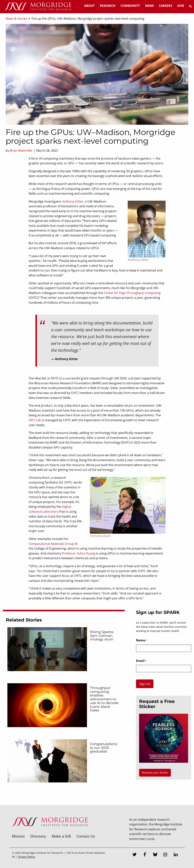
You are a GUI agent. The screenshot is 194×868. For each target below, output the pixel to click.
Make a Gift (61, 836)
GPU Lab (35, 420)
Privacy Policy (27, 857)
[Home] (38, 7)
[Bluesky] (155, 855)
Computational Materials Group (51, 544)
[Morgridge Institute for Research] (50, 831)
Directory (38, 836)
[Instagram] (165, 855)
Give (181, 6)
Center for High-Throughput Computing (132, 293)
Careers (166, 6)
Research (108, 6)
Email (141, 661)
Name (142, 640)
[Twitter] (135, 855)
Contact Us (86, 836)
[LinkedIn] (176, 855)
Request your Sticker (155, 772)
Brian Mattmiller (21, 151)
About (89, 6)
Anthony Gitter (73, 201)
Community (130, 6)
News (149, 6)
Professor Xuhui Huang (79, 553)
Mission (18, 836)
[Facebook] (145, 855)
